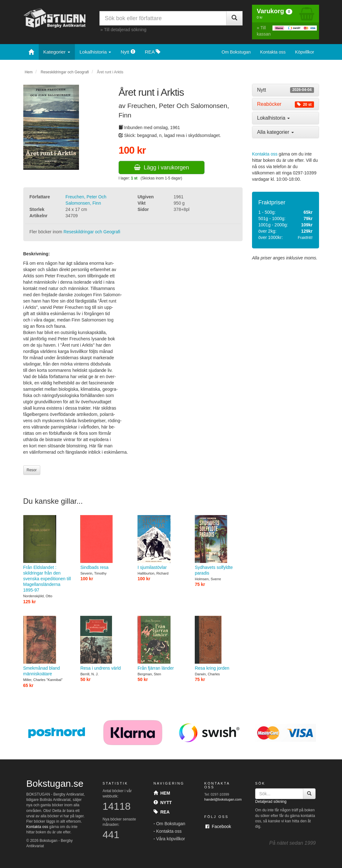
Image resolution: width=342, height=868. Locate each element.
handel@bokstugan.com (223, 799)
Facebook (218, 826)
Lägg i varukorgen (162, 167)
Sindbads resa (104, 542)
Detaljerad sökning (271, 802)
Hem (29, 72)
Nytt (128, 52)
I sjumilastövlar (161, 542)
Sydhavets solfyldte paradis (219, 545)
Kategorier (57, 52)
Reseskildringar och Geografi (65, 72)
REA (153, 52)
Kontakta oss (273, 52)
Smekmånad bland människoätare (47, 646)
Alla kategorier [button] (275, 132)
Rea (162, 812)
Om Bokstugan (236, 52)
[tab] (286, 90)
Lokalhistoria (95, 52)
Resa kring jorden (219, 643)
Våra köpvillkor (171, 839)
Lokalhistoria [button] (273, 118)
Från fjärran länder (161, 643)
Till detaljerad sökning (125, 30)
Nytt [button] (286, 90)
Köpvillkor (305, 52)
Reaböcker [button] (286, 104)
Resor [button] (32, 470)
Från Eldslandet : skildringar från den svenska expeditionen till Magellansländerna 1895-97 (47, 554)
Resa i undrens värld (104, 643)
